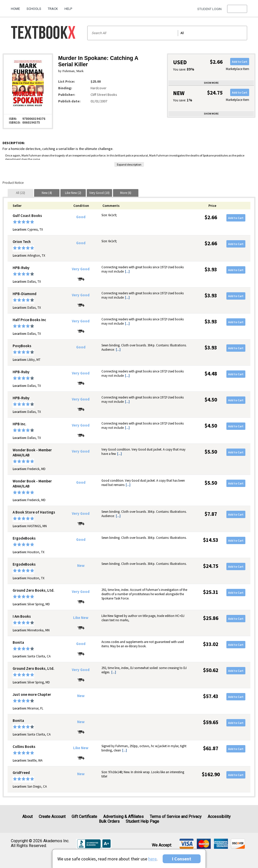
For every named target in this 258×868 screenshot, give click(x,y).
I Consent (182, 859)
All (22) (20, 193)
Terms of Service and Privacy (176, 817)
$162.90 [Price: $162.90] (211, 774)
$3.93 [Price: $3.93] (211, 269)
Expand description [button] (129, 164)
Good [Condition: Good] (81, 217)
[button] (237, 9)
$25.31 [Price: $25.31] (211, 592)
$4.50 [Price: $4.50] (211, 400)
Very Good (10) (99, 193)
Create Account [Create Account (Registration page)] (52, 817)
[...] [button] (127, 271)
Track (53, 9)
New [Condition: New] (81, 566)
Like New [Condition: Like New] (81, 618)
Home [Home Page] (15, 9)
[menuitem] (17, 7)
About (27, 817)
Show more (211, 83)
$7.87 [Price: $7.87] (211, 514)
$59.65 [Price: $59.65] (211, 722)
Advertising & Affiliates (123, 817)
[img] (187, 844)
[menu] (237, 9)
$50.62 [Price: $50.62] (211, 670)
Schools (34, 9)
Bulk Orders (109, 821)
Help (68, 9)
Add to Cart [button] (240, 62)
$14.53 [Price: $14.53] (211, 540)
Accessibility (219, 817)
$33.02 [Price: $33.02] (211, 644)
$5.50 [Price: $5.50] (211, 452)
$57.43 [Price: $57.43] (211, 696)
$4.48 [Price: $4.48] (211, 374)
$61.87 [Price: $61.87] (211, 748)
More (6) (126, 193)
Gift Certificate (84, 817)
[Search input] (167, 33)
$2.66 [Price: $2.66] (211, 217)
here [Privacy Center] (152, 859)
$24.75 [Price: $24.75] (211, 566)
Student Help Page (142, 821)
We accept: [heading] (162, 845)
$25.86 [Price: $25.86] (211, 618)
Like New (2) (73, 193)
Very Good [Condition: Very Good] (81, 269)
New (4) (47, 193)
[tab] (20, 193)
